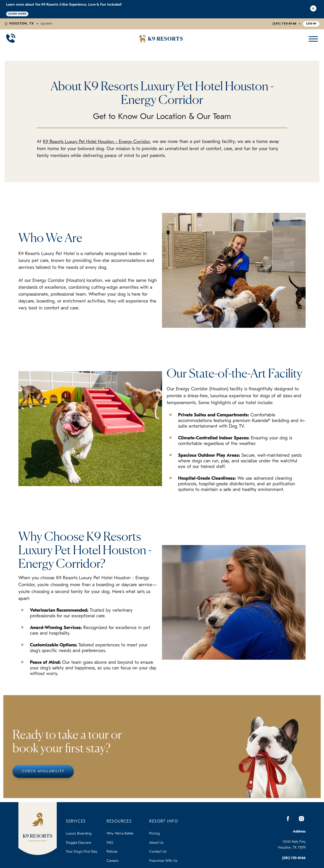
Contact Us (158, 852)
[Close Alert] (313, 9)
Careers (113, 861)
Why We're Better (120, 834)
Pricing (154, 834)
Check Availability (43, 771)
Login (311, 24)
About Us (156, 843)
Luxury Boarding (79, 834)
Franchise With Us (163, 861)
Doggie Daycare (78, 843)
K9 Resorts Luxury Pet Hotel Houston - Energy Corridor (98, 142)
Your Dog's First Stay (82, 852)
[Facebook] (288, 818)
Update (47, 24)
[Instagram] (302, 818)
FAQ (110, 843)
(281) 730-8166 (285, 24)
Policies (112, 852)
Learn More (17, 14)
